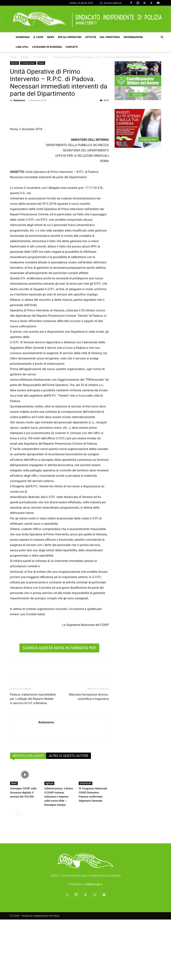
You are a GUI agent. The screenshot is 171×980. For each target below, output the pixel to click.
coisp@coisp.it (93, 945)
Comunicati (85, 844)
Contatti (72, 47)
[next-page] (19, 873)
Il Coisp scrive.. (41, 57)
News (51, 37)
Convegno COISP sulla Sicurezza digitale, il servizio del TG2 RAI (23, 853)
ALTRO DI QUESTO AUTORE (68, 816)
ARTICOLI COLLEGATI (28, 816)
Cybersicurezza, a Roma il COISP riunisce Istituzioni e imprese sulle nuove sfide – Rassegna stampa (59, 857)
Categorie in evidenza (47, 47)
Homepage (23, 37)
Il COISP (38, 37)
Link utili (22, 47)
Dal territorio (110, 37)
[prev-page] (13, 873)
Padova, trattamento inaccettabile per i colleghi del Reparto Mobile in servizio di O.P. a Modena (33, 760)
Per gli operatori (70, 37)
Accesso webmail (111, 3)
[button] (162, 37)
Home (13, 57)
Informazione (133, 37)
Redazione (19, 100)
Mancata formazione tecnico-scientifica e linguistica (89, 757)
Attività (91, 37)
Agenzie (49, 844)
